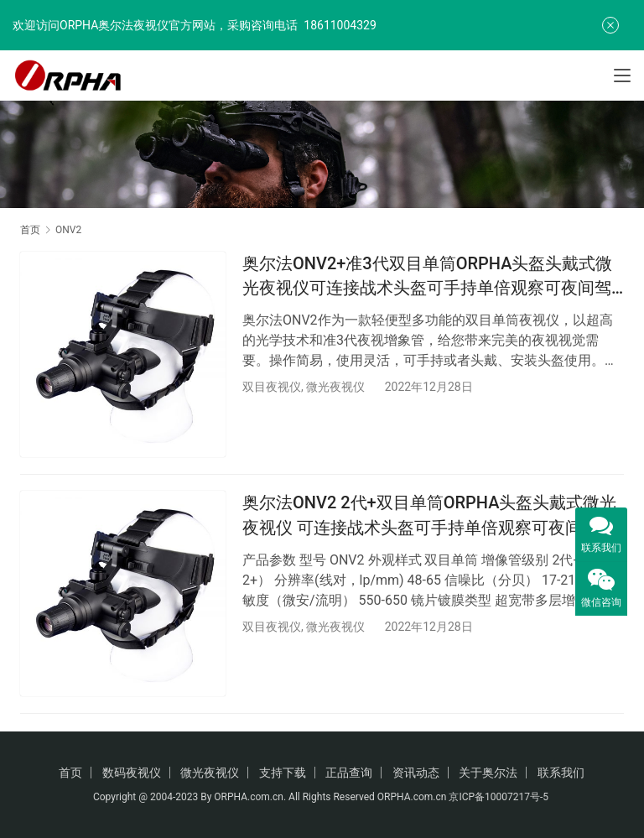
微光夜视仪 (335, 387)
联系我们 (561, 773)
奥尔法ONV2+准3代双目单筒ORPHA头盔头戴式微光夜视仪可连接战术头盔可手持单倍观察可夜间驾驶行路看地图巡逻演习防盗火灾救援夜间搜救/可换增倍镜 (430, 277)
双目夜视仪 (272, 387)
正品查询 (349, 773)
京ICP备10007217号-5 (500, 797)
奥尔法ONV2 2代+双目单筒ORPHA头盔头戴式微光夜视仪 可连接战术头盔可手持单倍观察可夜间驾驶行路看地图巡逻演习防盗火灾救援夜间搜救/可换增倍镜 (430, 517)
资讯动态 (416, 773)
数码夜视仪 (132, 773)
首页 (30, 230)
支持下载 (283, 773)
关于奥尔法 (488, 773)
